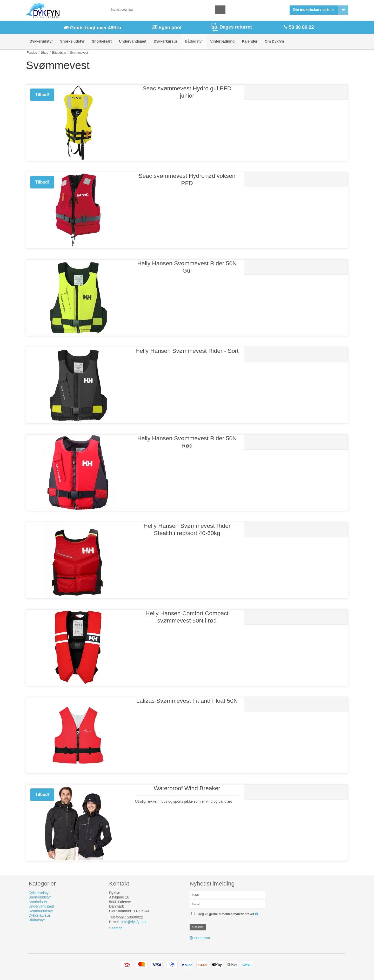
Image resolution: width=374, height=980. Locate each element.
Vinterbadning (223, 41)
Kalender (250, 41)
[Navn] (227, 894)
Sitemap (116, 928)
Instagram (202, 938)
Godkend (198, 927)
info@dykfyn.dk (134, 922)
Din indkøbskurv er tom (321, 10)
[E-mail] (227, 904)
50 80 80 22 (301, 27)
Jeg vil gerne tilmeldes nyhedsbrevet (229, 913)
